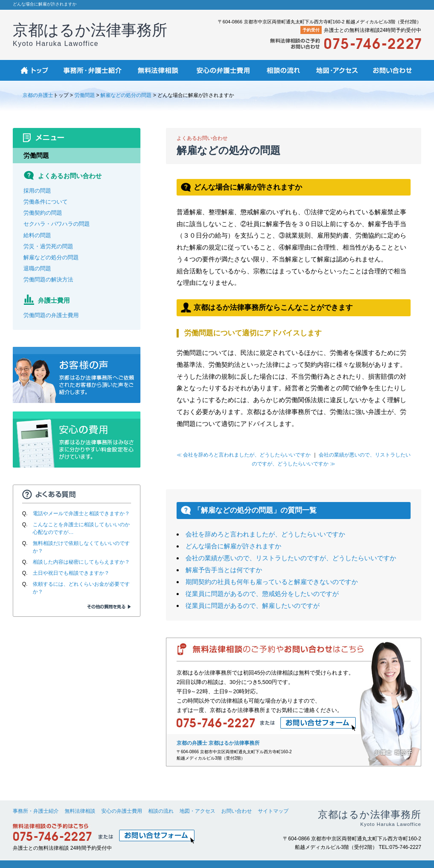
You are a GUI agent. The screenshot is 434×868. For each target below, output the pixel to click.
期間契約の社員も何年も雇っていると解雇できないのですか (272, 582)
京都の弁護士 (38, 95)
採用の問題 (37, 191)
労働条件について (46, 202)
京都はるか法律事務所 (90, 34)
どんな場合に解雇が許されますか (233, 546)
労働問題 (85, 95)
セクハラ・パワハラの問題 (57, 224)
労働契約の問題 (43, 213)
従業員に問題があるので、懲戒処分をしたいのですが (262, 594)
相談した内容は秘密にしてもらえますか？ (81, 562)
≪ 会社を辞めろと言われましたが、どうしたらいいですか (244, 455)
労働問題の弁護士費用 (51, 315)
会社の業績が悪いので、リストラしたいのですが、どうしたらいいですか (291, 558)
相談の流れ (161, 811)
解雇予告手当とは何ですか (224, 570)
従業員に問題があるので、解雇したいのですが (253, 606)
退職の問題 (37, 268)
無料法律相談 (80, 811)
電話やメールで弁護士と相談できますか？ (81, 513)
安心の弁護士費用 (122, 811)
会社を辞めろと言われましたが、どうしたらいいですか (265, 534)
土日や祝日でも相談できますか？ (71, 573)
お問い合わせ (237, 811)
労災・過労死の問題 (48, 246)
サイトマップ (273, 811)
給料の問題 (37, 235)
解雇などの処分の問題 (126, 95)
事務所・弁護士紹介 (36, 811)
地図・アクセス (197, 811)
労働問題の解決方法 (48, 279)
